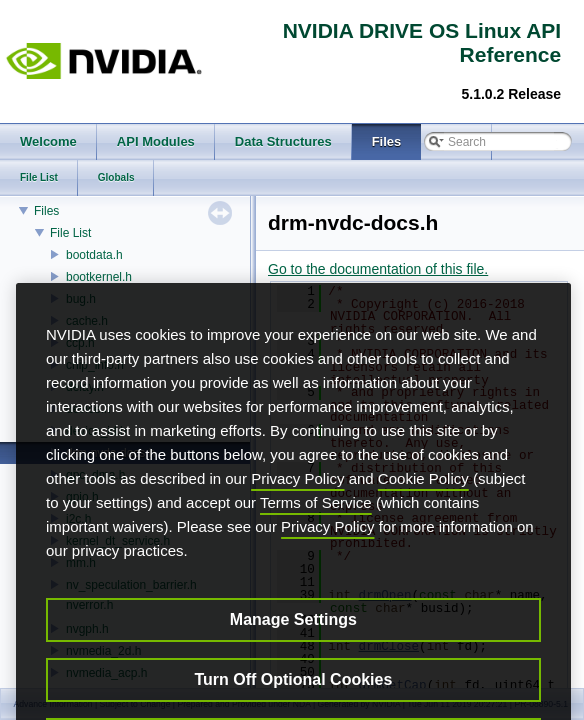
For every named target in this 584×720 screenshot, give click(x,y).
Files (46, 211)
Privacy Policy (297, 529)
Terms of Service (316, 553)
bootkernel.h (99, 277)
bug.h (81, 299)
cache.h (87, 321)
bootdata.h (94, 255)
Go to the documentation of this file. (378, 269)
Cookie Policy (423, 529)
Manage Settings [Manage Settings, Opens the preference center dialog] (293, 670)
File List (70, 233)
